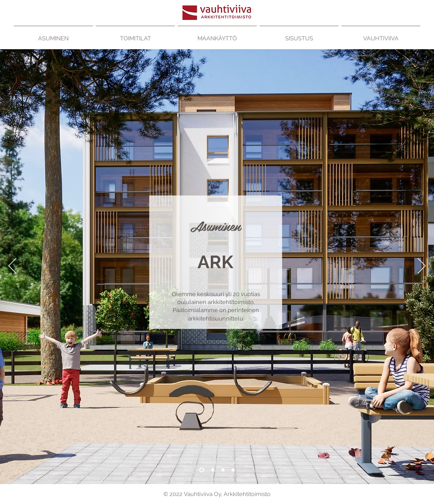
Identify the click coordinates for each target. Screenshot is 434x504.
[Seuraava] (422, 266)
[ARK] (215, 262)
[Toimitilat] (213, 470)
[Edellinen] (12, 266)
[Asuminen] (202, 470)
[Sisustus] (233, 470)
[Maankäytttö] (223, 470)
